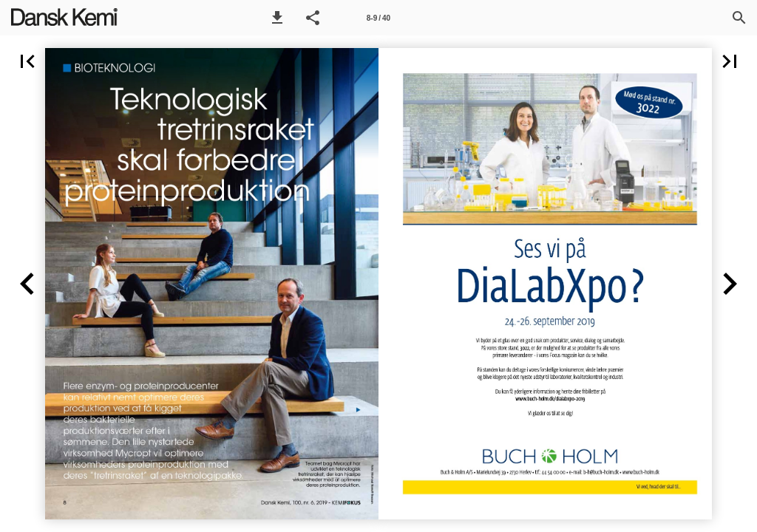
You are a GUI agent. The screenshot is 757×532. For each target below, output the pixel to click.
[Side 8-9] (378, 18)
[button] (277, 18)
